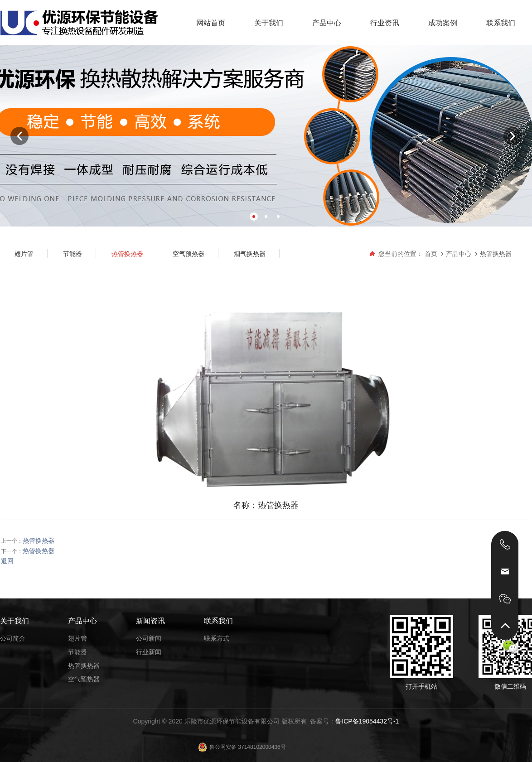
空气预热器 (84, 679)
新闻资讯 (150, 621)
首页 (431, 254)
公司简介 (13, 638)
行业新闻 (149, 652)
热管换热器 (496, 254)
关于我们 (269, 23)
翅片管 (77, 638)
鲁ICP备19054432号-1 (367, 721)
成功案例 (443, 23)
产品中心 (327, 23)
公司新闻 (149, 638)
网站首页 (211, 23)
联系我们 (501, 23)
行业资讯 (385, 23)
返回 (7, 561)
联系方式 (217, 638)
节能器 (77, 652)
